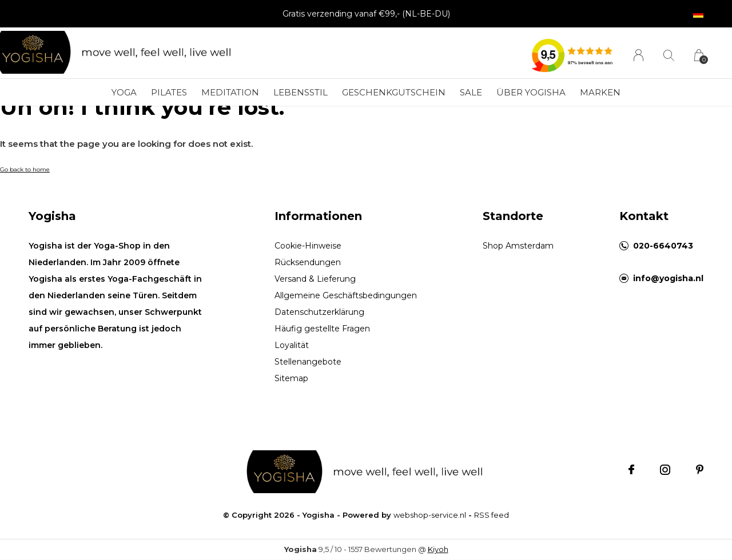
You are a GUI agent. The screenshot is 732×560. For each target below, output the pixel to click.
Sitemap (291, 378)
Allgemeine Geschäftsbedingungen (346, 295)
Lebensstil (301, 92)
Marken (600, 92)
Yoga (124, 92)
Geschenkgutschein (394, 92)
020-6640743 (663, 246)
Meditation (230, 92)
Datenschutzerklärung (319, 312)
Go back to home (25, 169)
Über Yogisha (531, 92)
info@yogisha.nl (668, 278)
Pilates (169, 92)
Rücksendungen (308, 262)
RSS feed (492, 515)
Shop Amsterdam (518, 246)
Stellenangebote (308, 362)
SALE (471, 92)
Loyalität (292, 345)
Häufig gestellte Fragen (322, 329)
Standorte (513, 216)
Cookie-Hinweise (308, 246)
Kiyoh (438, 549)
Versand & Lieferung (315, 279)
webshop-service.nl (430, 515)
